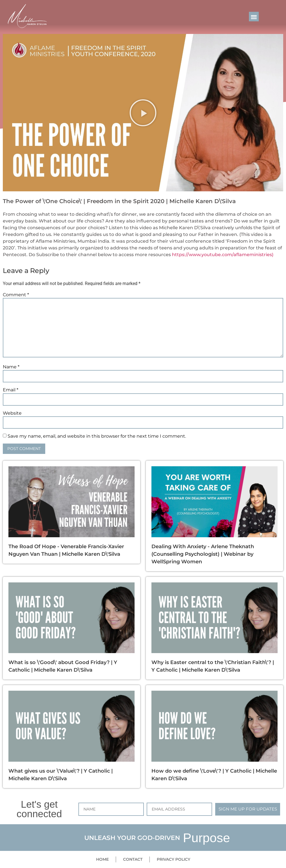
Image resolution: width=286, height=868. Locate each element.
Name (11, 367)
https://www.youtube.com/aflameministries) (223, 255)
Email (11, 390)
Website (12, 413)
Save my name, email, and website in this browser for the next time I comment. (97, 436)
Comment (16, 295)
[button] (254, 17)
